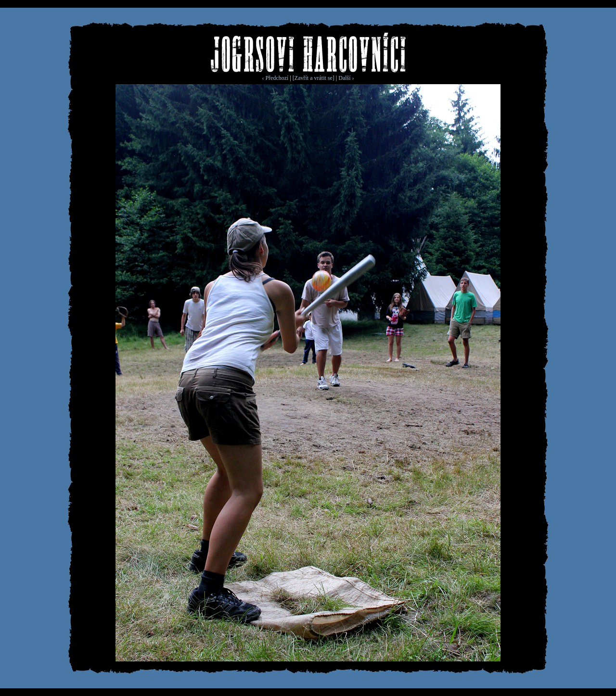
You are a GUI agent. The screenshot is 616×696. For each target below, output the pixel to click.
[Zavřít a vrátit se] (314, 78)
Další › (346, 78)
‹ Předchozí (275, 78)
